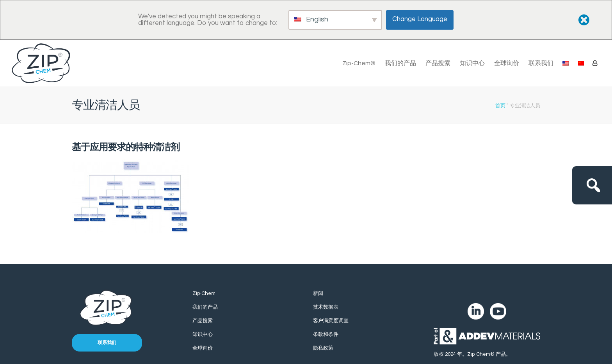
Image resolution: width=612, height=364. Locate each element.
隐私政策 (323, 348)
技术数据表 (326, 307)
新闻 (318, 293)
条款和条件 (326, 334)
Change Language (420, 19)
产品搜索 (438, 63)
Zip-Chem (204, 293)
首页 (500, 106)
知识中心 (472, 63)
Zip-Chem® (359, 63)
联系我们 (541, 63)
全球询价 (507, 63)
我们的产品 (400, 63)
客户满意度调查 (331, 321)
